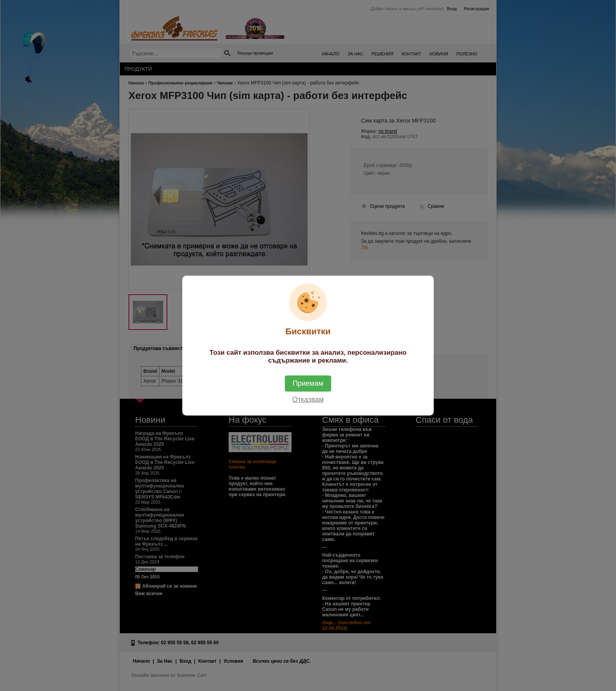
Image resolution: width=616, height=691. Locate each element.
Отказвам (308, 400)
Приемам (308, 383)
